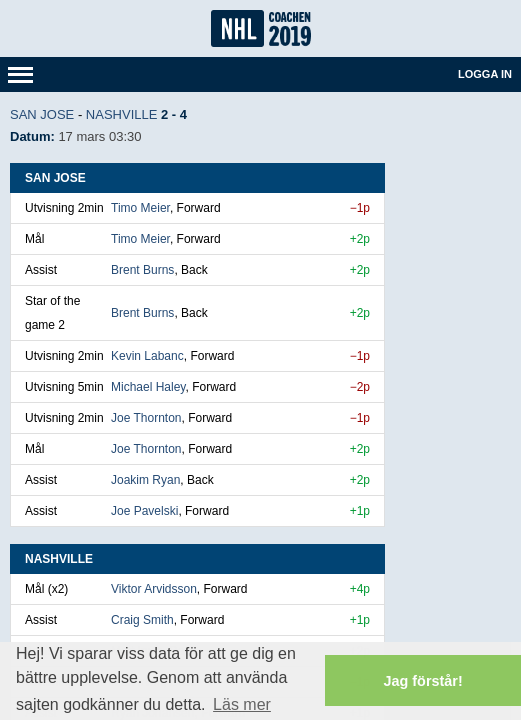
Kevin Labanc (147, 356)
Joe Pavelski (144, 511)
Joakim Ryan (145, 480)
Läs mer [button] (242, 704)
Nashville (122, 114)
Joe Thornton (146, 418)
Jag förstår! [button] (423, 681)
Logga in (485, 74)
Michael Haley (148, 387)
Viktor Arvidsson (154, 589)
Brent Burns (142, 270)
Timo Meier (140, 208)
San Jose (42, 114)
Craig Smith (142, 620)
